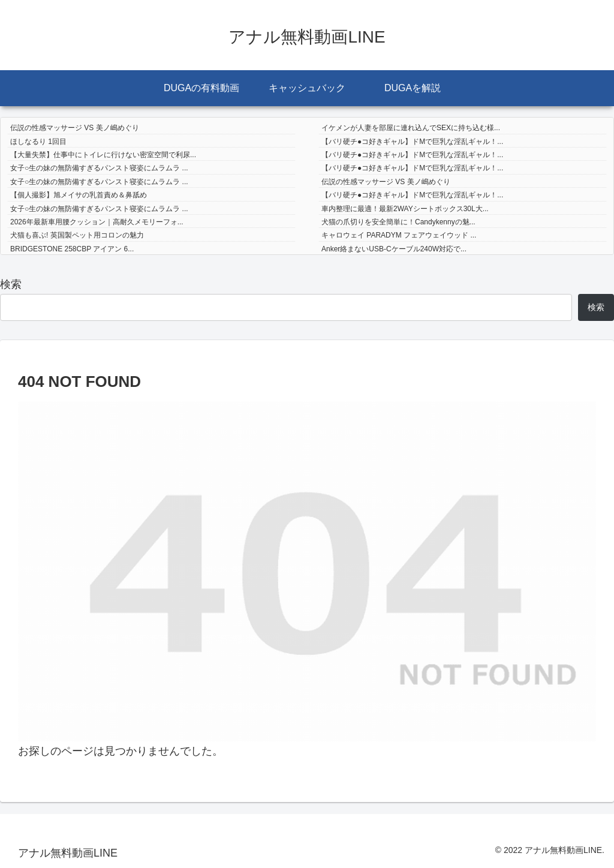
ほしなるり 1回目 (38, 142)
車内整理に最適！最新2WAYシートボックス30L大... (405, 209)
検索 (11, 284)
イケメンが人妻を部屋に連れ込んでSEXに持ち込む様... (411, 128)
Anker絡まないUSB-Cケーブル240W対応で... (394, 249)
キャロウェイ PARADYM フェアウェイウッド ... (399, 235)
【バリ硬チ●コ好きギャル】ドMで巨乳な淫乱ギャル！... (412, 142)
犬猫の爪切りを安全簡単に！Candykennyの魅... (398, 222)
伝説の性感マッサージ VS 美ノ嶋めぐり (75, 128)
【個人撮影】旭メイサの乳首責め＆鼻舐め (79, 195)
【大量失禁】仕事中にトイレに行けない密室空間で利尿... (103, 155)
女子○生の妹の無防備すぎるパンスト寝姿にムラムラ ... (99, 168)
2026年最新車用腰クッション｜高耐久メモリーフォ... (97, 222)
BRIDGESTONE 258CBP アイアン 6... (72, 249)
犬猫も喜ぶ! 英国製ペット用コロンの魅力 (77, 235)
